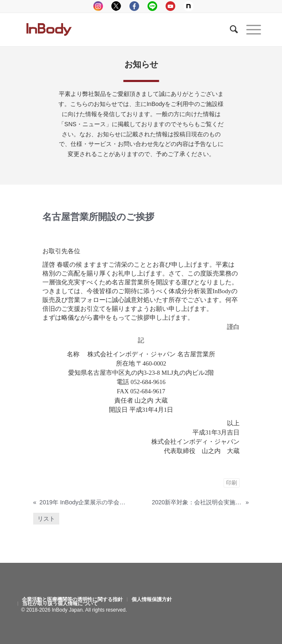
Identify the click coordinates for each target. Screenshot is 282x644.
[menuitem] (72, 599)
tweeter (116, 6)
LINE (152, 6)
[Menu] (249, 29)
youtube (170, 6)
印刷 (232, 483)
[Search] (230, 29)
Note (188, 6)
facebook (134, 6)
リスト (46, 519)
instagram (98, 6)
